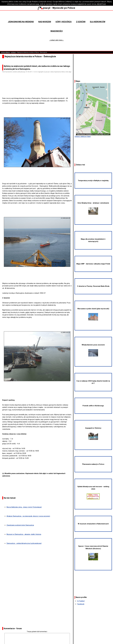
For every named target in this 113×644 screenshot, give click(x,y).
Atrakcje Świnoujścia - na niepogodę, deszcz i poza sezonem (28, 516)
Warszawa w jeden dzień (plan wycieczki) (93, 314)
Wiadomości (57, 31)
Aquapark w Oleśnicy (93, 433)
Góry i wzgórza (64, 22)
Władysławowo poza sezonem (93, 350)
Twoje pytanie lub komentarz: (37, 632)
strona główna (5, 52)
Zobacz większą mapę (83, 136)
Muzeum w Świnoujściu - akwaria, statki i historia (24, 534)
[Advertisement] (38, 91)
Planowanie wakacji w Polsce (93, 464)
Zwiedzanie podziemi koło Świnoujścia (20, 525)
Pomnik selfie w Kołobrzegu (93, 406)
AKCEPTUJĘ (101, 4)
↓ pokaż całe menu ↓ (57, 40)
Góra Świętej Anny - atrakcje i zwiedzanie (93, 208)
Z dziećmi (81, 22)
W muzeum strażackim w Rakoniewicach (93, 524)
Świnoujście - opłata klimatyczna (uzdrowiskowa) (24, 543)
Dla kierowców (98, 22)
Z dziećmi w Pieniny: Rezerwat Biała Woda (93, 286)
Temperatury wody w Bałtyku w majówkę (93, 181)
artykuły (13, 52)
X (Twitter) (81, 601)
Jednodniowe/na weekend (21, 22)
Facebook (81, 604)
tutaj (38, 4)
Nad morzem (45, 22)
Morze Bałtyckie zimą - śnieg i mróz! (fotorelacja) (24, 507)
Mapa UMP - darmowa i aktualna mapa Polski (93, 264)
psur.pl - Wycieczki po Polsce (56, 8)
